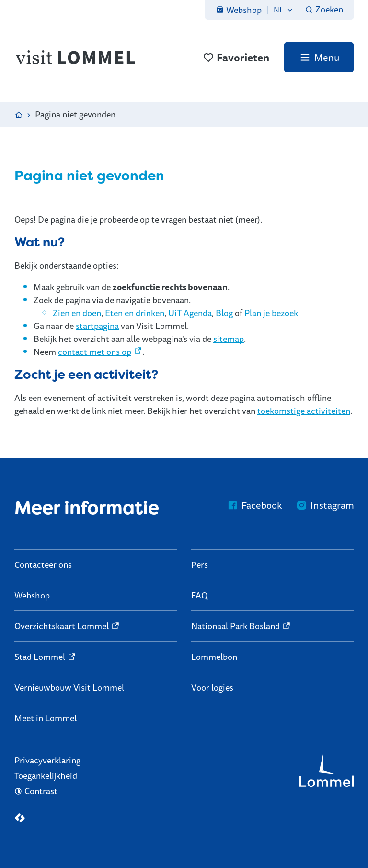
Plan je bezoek (271, 313)
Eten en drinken (135, 313)
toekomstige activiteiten (304, 411)
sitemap (229, 339)
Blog (224, 313)
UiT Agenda (190, 313)
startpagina (97, 326)
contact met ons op (95, 352)
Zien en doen (77, 313)
